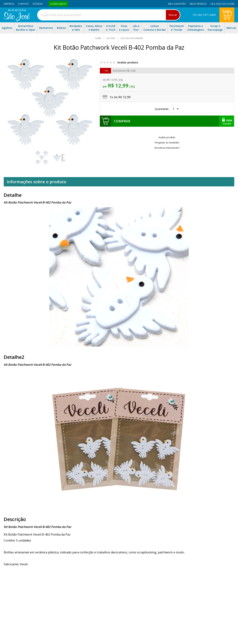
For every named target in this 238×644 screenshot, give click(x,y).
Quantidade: (167, 109)
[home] (17, 20)
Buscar (173, 15)
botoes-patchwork (132, 38)
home (98, 38)
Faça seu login (225, 4)
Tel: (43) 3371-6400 (204, 15)
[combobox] (109, 15)
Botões (111, 38)
